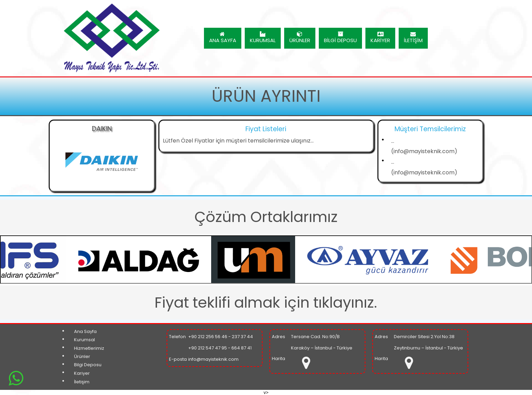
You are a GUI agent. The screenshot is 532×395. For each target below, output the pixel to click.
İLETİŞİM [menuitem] (413, 38)
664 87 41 (241, 348)
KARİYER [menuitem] (380, 38)
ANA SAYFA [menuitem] (223, 38)
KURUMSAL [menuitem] (263, 38)
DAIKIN (102, 129)
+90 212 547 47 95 (208, 348)
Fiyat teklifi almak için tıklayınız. (266, 303)
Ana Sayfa (85, 331)
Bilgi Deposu (88, 365)
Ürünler (82, 356)
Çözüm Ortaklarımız (266, 217)
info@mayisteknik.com (213, 359)
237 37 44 (242, 337)
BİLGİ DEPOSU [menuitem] (340, 38)
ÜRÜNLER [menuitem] (300, 38)
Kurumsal (84, 340)
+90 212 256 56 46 (208, 337)
